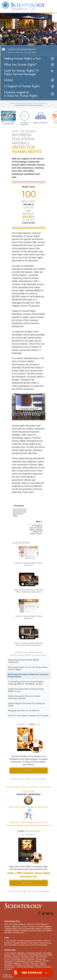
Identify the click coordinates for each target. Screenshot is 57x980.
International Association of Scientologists (25, 960)
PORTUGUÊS (19, 933)
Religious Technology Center (24, 957)
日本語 (32, 927)
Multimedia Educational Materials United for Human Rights (28, 675)
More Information (11, 945)
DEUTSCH (22, 929)
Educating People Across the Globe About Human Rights (28, 668)
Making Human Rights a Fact (22, 58)
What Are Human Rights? (21, 65)
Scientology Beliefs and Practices (30, 941)
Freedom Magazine (34, 961)
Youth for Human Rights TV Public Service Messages (22, 72)
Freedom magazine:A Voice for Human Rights (21, 94)
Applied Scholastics (40, 117)
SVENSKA (47, 929)
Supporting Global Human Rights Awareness (24, 661)
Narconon (35, 963)
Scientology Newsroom (38, 955)
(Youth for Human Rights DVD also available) (29, 779)
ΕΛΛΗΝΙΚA (47, 931)
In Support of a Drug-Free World (26, 965)
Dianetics (21, 953)
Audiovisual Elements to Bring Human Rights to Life (26, 690)
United (8, 80)
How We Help (9, 124)
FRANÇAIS (16, 927)
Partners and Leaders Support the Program (28, 716)
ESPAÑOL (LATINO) (12, 931)
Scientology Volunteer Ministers (23, 959)
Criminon (26, 963)
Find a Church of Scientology (37, 945)
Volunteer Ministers (20, 943)
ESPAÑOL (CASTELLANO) (31, 931)
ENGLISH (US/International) (15, 924)
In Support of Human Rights (22, 86)
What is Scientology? (20, 955)
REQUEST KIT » (28, 883)
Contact (21, 945)
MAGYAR (30, 929)
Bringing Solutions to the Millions (24, 711)
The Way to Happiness (24, 118)
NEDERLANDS (11, 929)
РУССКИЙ (40, 927)
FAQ (30, 943)
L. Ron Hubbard (10, 941)
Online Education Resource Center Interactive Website (24, 697)
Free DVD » (29, 770)
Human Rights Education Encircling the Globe (27, 704)
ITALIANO (8, 933)
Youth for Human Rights (25, 967)
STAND (46, 961)
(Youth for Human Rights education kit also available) (29, 891)
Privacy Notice (8, 977)
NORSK (39, 929)
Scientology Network (34, 953)
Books (36, 943)
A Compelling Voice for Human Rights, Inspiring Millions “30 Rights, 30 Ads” (26, 683)
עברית (24, 926)
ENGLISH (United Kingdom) (37, 924)
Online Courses (45, 943)
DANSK (7, 927)
